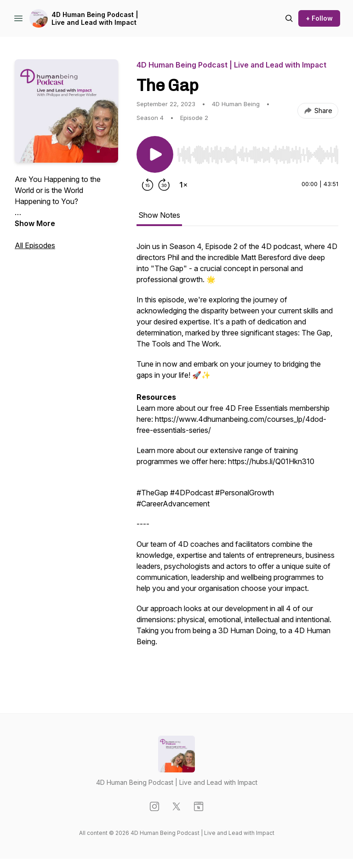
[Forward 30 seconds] (164, 185)
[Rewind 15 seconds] (148, 185)
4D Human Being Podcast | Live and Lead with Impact (95, 19)
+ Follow (319, 18)
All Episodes (35, 245)
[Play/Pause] (155, 154)
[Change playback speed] (183, 185)
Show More (35, 223)
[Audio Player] (258, 152)
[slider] (258, 155)
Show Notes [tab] (159, 215)
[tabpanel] (237, 459)
